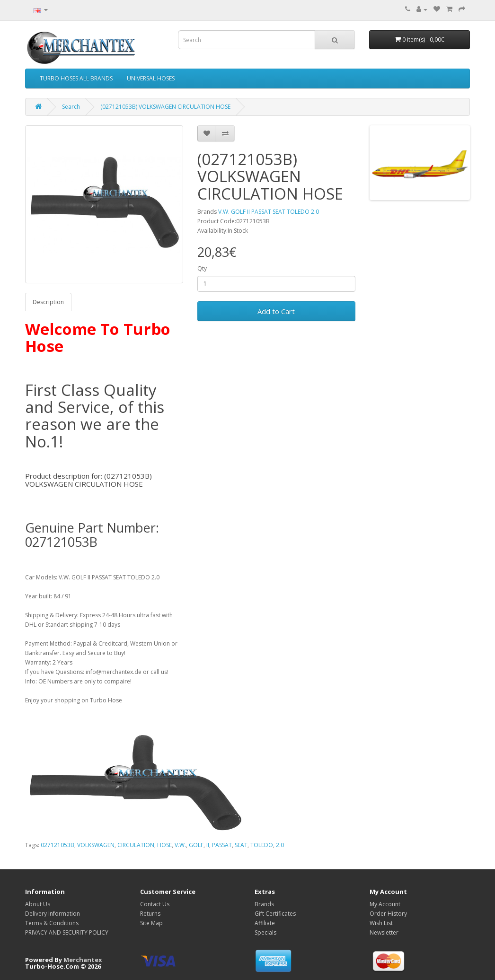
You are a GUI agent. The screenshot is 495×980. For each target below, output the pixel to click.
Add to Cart (276, 311)
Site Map (151, 923)
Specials (265, 932)
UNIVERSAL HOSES (151, 78)
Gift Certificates (275, 914)
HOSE (164, 845)
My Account (385, 904)
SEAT (241, 845)
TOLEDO (262, 845)
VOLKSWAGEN (96, 845)
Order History (388, 914)
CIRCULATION (136, 845)
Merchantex (83, 960)
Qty (202, 268)
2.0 (280, 845)
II (208, 845)
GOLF (196, 845)
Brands (264, 904)
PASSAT (222, 845)
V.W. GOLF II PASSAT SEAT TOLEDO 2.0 (269, 212)
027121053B (57, 845)
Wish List (381, 923)
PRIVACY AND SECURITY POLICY (67, 932)
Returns (150, 914)
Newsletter (384, 932)
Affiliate (265, 923)
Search (71, 107)
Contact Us (155, 904)
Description (48, 302)
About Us (38, 904)
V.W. (180, 845)
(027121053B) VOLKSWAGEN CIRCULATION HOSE (165, 107)
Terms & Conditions (52, 923)
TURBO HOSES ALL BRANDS (76, 78)
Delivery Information (53, 914)
